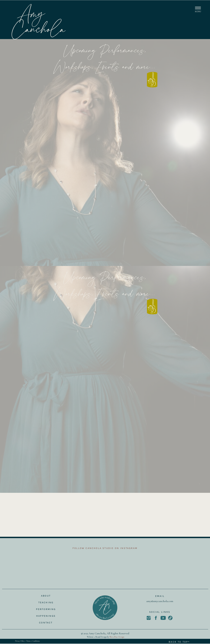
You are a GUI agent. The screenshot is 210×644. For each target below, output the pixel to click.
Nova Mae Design (117, 637)
